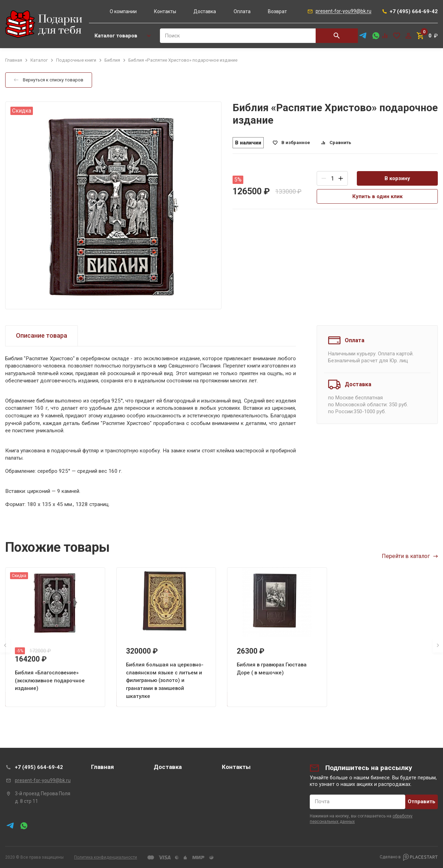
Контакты (165, 11)
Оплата (242, 11)
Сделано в (409, 857)
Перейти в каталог (410, 556)
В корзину (397, 178)
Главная (102, 767)
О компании (123, 11)
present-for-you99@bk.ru (43, 780)
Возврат (277, 11)
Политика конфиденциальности (106, 857)
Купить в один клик (377, 196)
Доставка (205, 11)
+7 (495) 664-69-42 (39, 767)
